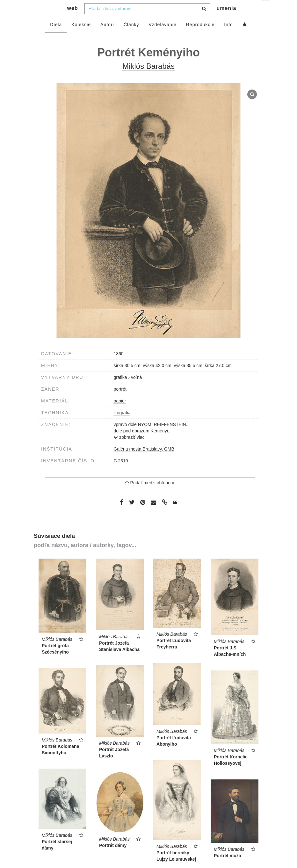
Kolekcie (81, 37)
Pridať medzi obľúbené (150, 495)
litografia (122, 425)
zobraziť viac (129, 450)
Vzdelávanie (162, 37)
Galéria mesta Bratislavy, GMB (144, 462)
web (73, 21)
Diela (56, 37)
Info (228, 37)
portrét (120, 402)
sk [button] (266, 10)
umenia (226, 21)
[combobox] (147, 21)
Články (131, 37)
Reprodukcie (200, 37)
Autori (107, 37)
